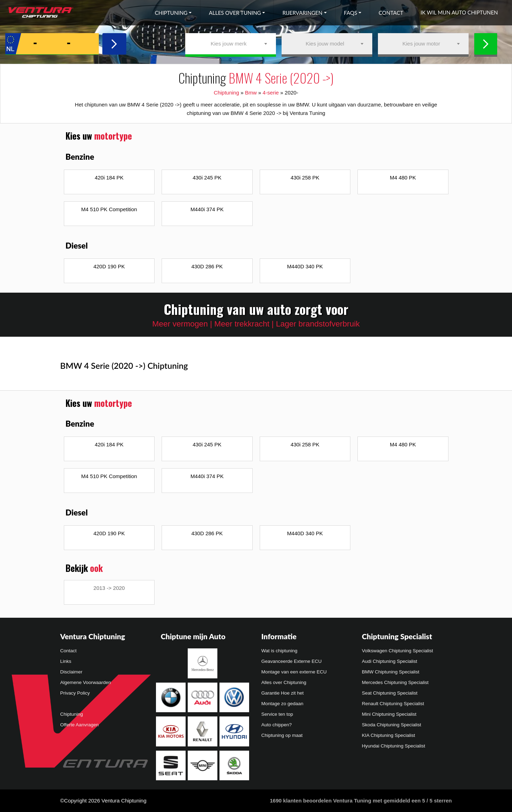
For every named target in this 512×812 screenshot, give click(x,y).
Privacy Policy (75, 693)
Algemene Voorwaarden (86, 682)
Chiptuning (171, 13)
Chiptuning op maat (282, 735)
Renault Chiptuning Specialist (393, 704)
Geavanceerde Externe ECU (292, 661)
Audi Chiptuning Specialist (390, 661)
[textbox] (231, 44)
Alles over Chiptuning (284, 682)
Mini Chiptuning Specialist (389, 714)
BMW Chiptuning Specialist (391, 672)
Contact (391, 13)
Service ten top (277, 714)
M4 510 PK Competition (109, 209)
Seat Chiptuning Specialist (390, 693)
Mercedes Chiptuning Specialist (395, 682)
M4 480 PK (403, 178)
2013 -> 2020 (109, 588)
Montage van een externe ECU (294, 672)
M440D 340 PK (305, 266)
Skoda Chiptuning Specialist (392, 725)
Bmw (251, 93)
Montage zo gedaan (282, 704)
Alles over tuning (235, 13)
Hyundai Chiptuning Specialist (394, 746)
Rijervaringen (302, 13)
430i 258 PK (305, 178)
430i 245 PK (207, 178)
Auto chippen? (277, 725)
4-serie (271, 93)
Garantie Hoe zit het (283, 693)
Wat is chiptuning (279, 651)
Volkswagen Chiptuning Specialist (398, 651)
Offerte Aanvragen (80, 725)
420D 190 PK (109, 266)
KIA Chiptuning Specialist (389, 735)
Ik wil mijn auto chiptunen (459, 12)
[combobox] (231, 44)
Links (66, 661)
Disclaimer (71, 672)
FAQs (351, 13)
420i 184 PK (109, 178)
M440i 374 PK (207, 209)
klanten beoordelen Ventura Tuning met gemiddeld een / (361, 801)
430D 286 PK (207, 266)
